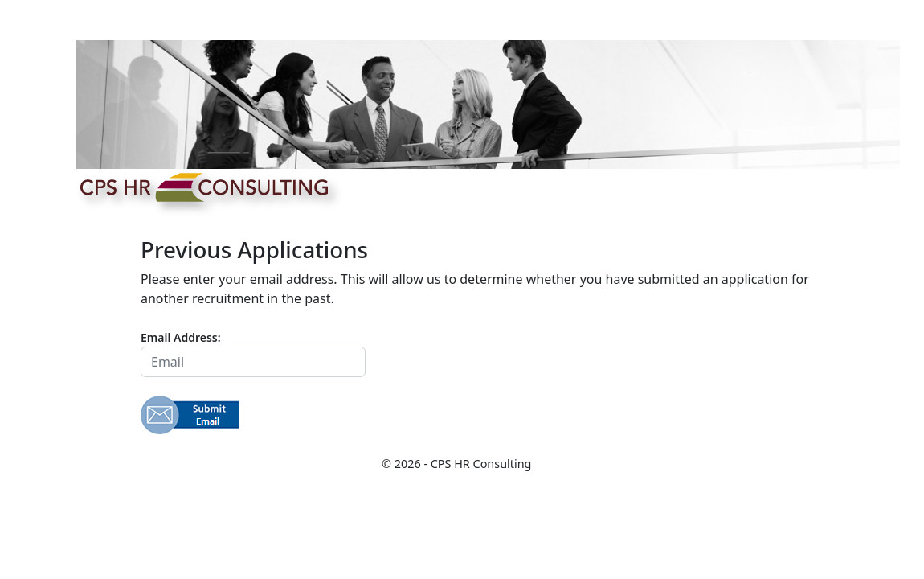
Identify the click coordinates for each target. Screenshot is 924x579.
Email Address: (181, 337)
